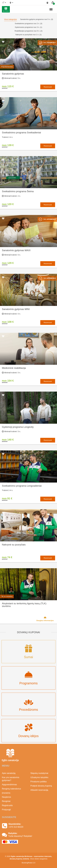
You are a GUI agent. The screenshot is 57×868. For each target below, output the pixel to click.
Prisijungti (6, 810)
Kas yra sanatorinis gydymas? (11, 779)
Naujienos (6, 797)
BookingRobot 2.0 (29, 863)
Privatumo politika (39, 782)
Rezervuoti (48, 87)
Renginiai (6, 801)
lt (4, 3)
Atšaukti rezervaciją (39, 790)
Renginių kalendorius (11, 789)
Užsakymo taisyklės (39, 777)
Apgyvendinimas (9, 785)
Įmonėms (6, 793)
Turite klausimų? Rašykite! (20, 836)
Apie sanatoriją (9, 773)
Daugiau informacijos (45, 619)
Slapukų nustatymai (39, 773)
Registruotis (7, 805)
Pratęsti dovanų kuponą (41, 786)
